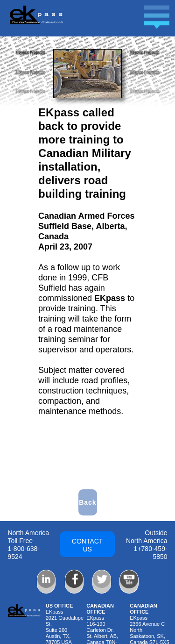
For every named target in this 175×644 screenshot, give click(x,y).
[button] (91, 22)
